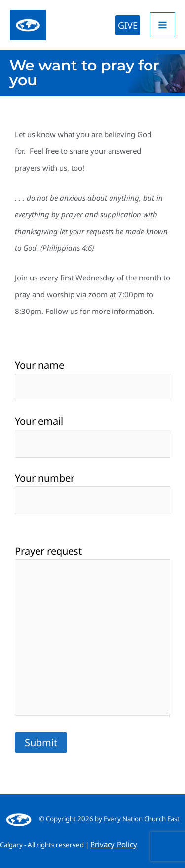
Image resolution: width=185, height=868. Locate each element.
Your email (92, 436)
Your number (92, 493)
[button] (128, 25)
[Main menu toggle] (163, 25)
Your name (92, 380)
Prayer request (92, 632)
